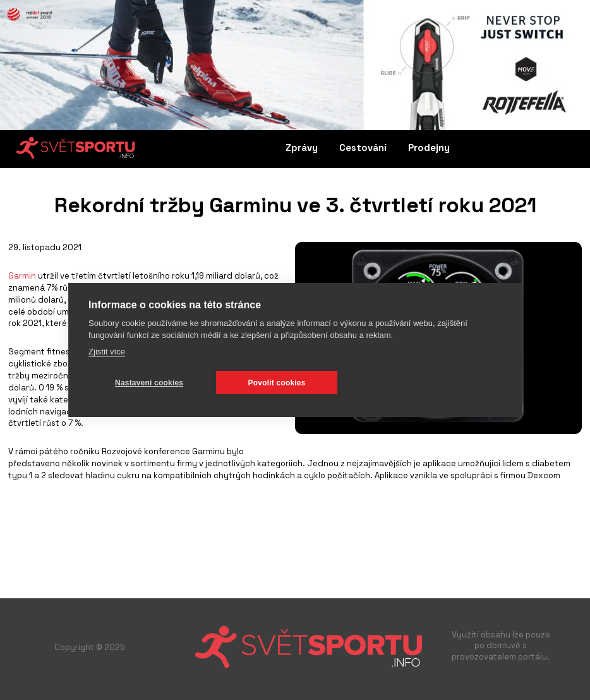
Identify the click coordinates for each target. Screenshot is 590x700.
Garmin (22, 276)
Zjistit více (107, 352)
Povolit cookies (277, 383)
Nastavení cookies (149, 383)
